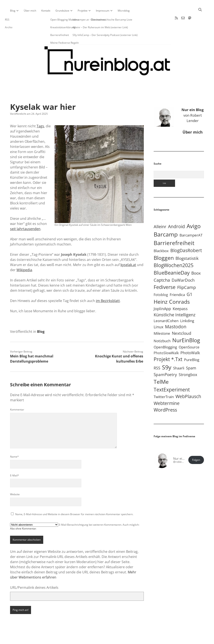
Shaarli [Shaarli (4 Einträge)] (179, 354)
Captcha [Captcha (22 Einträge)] (162, 266)
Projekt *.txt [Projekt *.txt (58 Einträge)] (168, 346)
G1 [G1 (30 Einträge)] (189, 280)
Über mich (30, 11)
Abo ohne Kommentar (23, 515)
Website (15, 481)
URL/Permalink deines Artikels (34, 574)
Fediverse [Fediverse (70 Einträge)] (165, 273)
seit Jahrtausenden (25, 215)
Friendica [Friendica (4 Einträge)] (177, 281)
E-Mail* (15, 462)
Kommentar (17, 396)
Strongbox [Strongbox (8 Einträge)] (188, 361)
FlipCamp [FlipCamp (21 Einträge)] (187, 274)
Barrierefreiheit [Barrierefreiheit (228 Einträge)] (174, 229)
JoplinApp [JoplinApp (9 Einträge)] (162, 295)
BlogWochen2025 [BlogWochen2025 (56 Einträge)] (174, 252)
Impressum (103, 11)
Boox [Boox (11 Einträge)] (196, 259)
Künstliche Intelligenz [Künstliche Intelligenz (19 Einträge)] (175, 301)
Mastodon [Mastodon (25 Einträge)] (176, 313)
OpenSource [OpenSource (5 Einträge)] (189, 333)
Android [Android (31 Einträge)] (176, 213)
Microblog (124, 11)
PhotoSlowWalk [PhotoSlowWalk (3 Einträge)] (166, 339)
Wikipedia (24, 256)
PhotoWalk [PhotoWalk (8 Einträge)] (190, 339)
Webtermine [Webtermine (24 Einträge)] (167, 390)
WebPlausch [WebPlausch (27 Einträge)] (188, 383)
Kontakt (46, 11)
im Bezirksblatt (108, 287)
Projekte (83, 11)
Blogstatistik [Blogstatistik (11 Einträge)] (187, 245)
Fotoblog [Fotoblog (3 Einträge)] (161, 281)
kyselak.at (128, 251)
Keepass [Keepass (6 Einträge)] (180, 295)
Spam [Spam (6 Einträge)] (191, 354)
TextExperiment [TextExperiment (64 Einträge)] (172, 376)
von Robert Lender (193, 101)
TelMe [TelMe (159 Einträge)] (161, 368)
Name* (14, 443)
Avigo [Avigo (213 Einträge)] (194, 212)
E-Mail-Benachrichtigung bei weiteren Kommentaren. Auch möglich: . (75, 513)
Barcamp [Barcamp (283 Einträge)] (166, 221)
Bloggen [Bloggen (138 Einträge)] (164, 244)
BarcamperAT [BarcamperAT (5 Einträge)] (191, 221)
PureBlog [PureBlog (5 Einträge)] (192, 346)
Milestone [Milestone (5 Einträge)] (162, 320)
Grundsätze (62, 11)
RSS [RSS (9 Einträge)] (157, 354)
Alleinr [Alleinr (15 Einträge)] (160, 213)
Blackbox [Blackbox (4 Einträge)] (161, 237)
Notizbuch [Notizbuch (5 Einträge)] (162, 327)
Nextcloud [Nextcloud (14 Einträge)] (182, 319)
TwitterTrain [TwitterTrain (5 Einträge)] (164, 383)
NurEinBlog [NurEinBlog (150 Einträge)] (186, 326)
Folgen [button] (196, 446)
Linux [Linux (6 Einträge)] (158, 313)
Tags (40, 112)
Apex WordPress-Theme (94, 639)
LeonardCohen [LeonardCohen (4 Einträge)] (166, 307)
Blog (13, 11)
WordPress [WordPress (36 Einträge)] (165, 396)
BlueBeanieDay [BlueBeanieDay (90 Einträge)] (172, 259)
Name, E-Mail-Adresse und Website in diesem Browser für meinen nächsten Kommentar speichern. (74, 500)
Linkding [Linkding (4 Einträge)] (187, 307)
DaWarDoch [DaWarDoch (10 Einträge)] (183, 266)
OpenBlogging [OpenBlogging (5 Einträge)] (165, 333)
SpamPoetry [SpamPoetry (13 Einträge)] (165, 361)
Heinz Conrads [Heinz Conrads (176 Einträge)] (172, 288)
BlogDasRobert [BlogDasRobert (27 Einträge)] (186, 237)
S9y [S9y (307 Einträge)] (167, 353)
